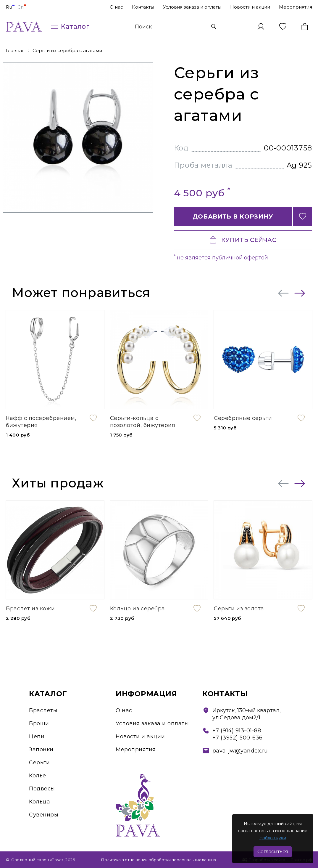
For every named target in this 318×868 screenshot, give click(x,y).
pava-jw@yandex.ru (240, 751)
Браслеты (43, 710)
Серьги (39, 763)
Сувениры (44, 815)
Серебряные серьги (243, 418)
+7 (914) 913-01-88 (237, 731)
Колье (38, 776)
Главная (15, 50)
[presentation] (283, 293)
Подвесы (42, 789)
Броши (39, 723)
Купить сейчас (243, 240)
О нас (116, 7)
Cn (22, 7)
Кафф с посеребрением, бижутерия (41, 422)
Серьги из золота (239, 609)
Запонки (41, 750)
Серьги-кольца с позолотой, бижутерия (143, 422)
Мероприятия (296, 7)
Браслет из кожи (30, 609)
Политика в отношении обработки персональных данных (159, 860)
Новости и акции (250, 7)
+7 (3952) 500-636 (238, 738)
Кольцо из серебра (138, 609)
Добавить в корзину (233, 216)
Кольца (39, 802)
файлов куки (273, 838)
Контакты (143, 7)
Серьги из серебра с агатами (67, 50)
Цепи (37, 737)
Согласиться (273, 852)
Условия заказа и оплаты (192, 7)
